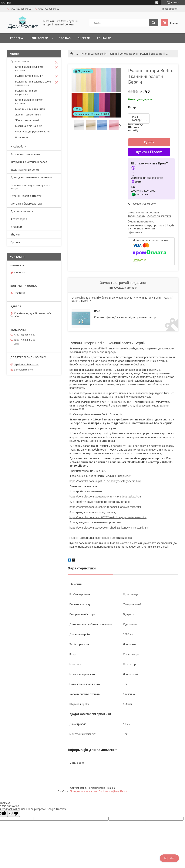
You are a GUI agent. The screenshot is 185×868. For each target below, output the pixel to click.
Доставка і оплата (22, 211)
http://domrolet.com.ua (26, 364)
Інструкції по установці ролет (29, 162)
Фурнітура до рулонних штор (33, 132)
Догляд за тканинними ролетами (31, 177)
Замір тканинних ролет (25, 170)
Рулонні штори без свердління (26, 92)
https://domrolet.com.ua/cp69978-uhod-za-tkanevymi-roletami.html (109, 528)
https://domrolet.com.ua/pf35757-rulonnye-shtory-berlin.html (105, 481)
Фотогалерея (19, 219)
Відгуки (15, 235)
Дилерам (84, 38)
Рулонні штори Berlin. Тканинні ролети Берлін (109, 54)
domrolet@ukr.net (24, 370)
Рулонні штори (20, 61)
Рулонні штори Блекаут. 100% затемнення (33, 83)
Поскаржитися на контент (84, 791)
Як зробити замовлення (25, 154)
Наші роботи (18, 147)
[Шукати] (154, 23)
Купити (149, 142)
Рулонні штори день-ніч (29, 76)
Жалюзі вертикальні (27, 120)
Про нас (65, 38)
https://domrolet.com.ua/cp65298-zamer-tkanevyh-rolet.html (105, 507)
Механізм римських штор (30, 109)
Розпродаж (22, 137)
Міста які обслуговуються (26, 204)
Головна (17, 38)
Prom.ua (110, 788)
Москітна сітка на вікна (29, 126)
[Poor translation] (14, 814)
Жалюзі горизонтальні (28, 115)
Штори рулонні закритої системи (29, 101)
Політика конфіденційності (113, 791)
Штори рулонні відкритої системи (30, 68)
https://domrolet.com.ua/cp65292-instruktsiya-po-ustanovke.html (108, 517)
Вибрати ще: (136, 127)
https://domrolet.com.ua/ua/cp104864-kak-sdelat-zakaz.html (105, 497)
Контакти (104, 38)
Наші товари (39, 38)
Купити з (149, 152)
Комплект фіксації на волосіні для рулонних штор (125, 317)
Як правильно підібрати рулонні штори (30, 187)
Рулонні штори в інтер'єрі (26, 196)
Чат (169, 858)
